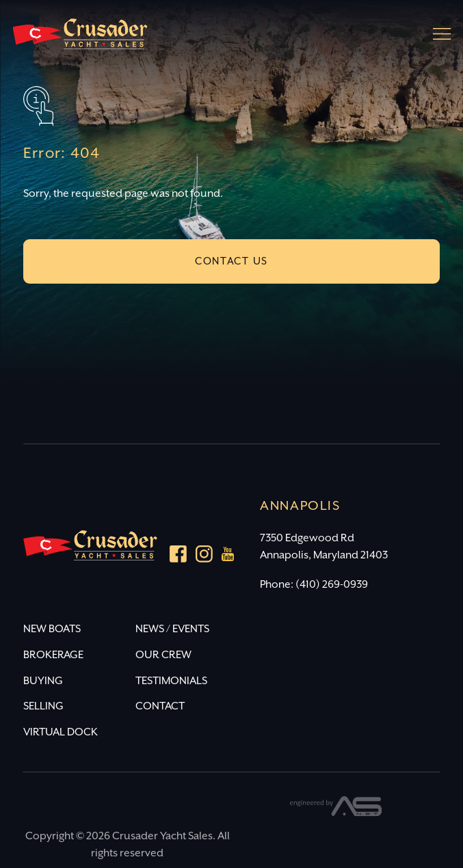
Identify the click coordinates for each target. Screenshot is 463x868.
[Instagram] (204, 557)
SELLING (43, 706)
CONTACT (160, 706)
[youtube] (228, 557)
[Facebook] (178, 557)
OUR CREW (163, 655)
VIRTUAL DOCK (61, 732)
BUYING (43, 681)
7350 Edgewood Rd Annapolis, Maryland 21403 (324, 547)
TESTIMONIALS (171, 681)
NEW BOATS (52, 629)
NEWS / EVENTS (172, 629)
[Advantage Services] (336, 813)
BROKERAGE (53, 655)
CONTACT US (231, 261)
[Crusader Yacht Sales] (80, 40)
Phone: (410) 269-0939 (314, 585)
